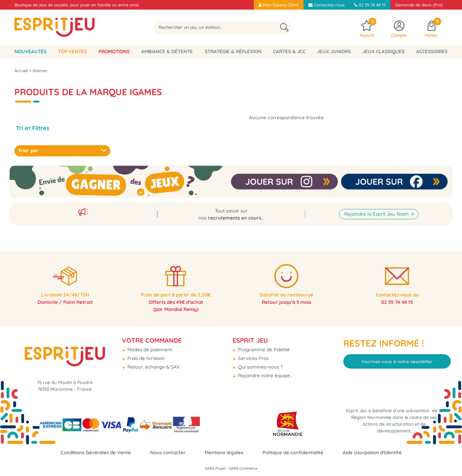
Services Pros (253, 356)
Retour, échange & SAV (153, 364)
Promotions (114, 51)
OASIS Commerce (243, 468)
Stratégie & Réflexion (233, 51)
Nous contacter (168, 452)
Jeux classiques (384, 51)
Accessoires (432, 51)
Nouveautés (30, 51)
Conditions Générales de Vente (96, 452)
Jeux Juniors (334, 51)
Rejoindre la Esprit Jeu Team (377, 210)
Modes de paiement (149, 347)
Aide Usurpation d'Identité (372, 452)
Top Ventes (73, 51)
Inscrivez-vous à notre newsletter (397, 359)
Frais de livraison (145, 356)
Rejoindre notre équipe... (265, 373)
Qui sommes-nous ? (260, 364)
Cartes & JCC (289, 51)
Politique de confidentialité (293, 452)
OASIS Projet (215, 468)
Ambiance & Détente (167, 51)
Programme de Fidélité (263, 347)
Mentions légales (224, 452)
